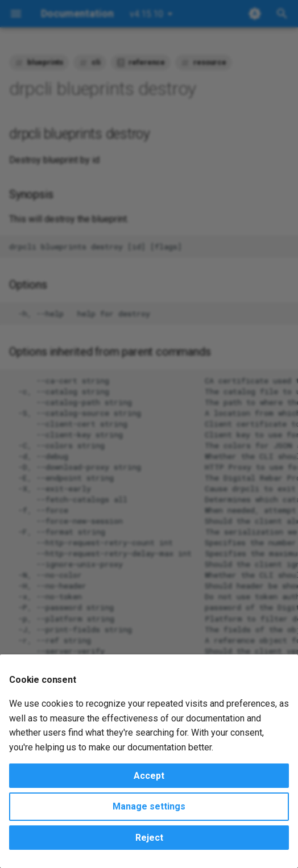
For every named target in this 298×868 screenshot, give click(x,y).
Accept (149, 776)
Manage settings (149, 806)
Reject (149, 838)
